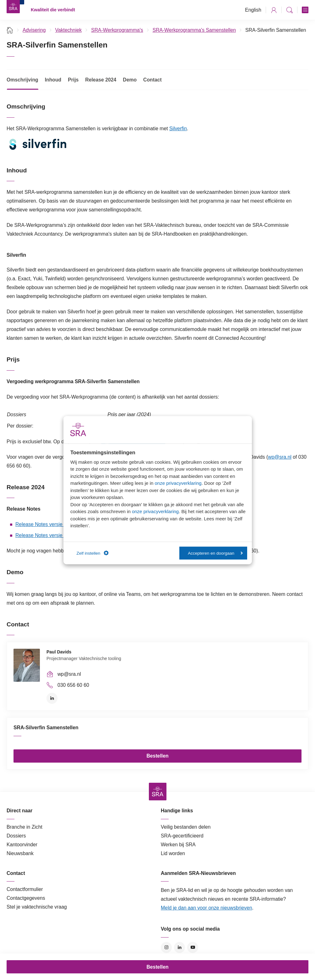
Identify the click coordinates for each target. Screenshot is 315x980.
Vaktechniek (69, 30)
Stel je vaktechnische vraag (37, 907)
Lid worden (173, 853)
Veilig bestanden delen (186, 827)
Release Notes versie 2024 (45, 524)
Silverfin (178, 129)
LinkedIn (52, 698)
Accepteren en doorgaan (215, 553)
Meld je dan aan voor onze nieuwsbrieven (206, 908)
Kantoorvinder (22, 845)
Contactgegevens (26, 898)
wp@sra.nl (280, 457)
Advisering (34, 30)
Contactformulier (25, 889)
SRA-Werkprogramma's (117, 30)
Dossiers (16, 836)
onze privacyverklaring (178, 483)
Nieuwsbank (20, 853)
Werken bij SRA (178, 845)
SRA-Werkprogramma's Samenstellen (194, 30)
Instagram (166, 947)
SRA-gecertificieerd (182, 836)
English (253, 10)
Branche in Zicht (24, 827)
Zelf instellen (93, 553)
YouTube (193, 947)
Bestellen (157, 756)
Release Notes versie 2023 (45, 535)
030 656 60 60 (73, 685)
